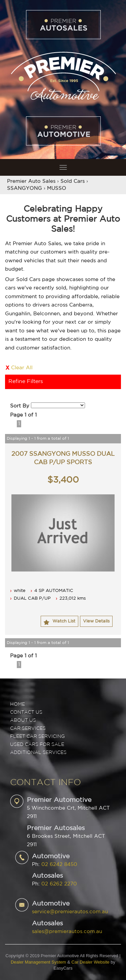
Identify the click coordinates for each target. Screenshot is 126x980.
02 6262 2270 (59, 884)
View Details (96, 621)
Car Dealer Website (91, 962)
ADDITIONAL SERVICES (38, 753)
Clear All (22, 368)
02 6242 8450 (59, 864)
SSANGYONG (25, 188)
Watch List (64, 621)
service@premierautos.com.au (70, 912)
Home (17, 704)
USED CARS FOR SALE (37, 745)
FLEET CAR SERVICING (37, 737)
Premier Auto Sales (31, 181)
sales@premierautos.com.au (67, 932)
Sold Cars (73, 181)
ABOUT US (23, 720)
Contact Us (26, 712)
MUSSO (57, 188)
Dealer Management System (38, 962)
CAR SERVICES (28, 728)
